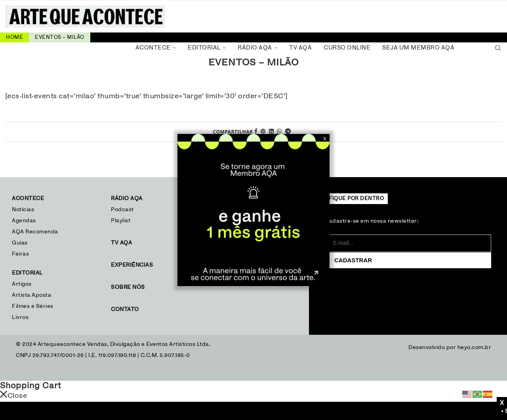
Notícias (24, 210)
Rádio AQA (255, 48)
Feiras (20, 254)
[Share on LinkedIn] (272, 132)
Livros (20, 317)
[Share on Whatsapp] (279, 132)
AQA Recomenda (35, 232)
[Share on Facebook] (256, 132)
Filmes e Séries (33, 306)
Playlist (121, 221)
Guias (20, 243)
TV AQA (300, 48)
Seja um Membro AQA (418, 48)
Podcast (122, 210)
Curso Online (347, 48)
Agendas (24, 221)
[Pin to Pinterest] (263, 132)
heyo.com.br (475, 347)
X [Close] (325, 139)
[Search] (498, 48)
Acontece (153, 48)
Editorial (204, 48)
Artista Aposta (31, 295)
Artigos (22, 284)
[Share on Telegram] (288, 132)
